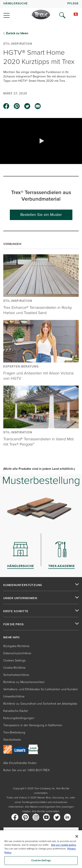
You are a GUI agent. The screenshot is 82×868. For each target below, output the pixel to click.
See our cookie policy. (64, 845)
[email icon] (38, 106)
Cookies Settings (14, 660)
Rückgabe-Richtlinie (16, 646)
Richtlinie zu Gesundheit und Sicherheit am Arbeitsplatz (40, 704)
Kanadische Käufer (16, 711)
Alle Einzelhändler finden (20, 763)
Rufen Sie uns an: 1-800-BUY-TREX (26, 770)
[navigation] (41, 11)
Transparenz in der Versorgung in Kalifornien (33, 725)
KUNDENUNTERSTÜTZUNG (23, 585)
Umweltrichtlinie (14, 696)
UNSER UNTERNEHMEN (20, 598)
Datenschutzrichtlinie (17, 653)
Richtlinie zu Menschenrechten (24, 682)
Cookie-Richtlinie (14, 668)
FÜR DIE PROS (14, 624)
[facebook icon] (6, 106)
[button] (41, 141)
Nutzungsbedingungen (19, 718)
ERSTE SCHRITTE (16, 611)
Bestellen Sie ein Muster (41, 215)
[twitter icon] (27, 106)
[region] (41, 849)
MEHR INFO (11, 637)
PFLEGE (73, 3)
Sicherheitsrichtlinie (16, 675)
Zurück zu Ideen (17, 33)
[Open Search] (62, 15)
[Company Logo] (41, 15)
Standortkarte (12, 740)
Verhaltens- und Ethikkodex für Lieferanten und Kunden (41, 689)
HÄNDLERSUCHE (16, 3)
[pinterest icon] (17, 106)
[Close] (77, 836)
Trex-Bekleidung (14, 732)
